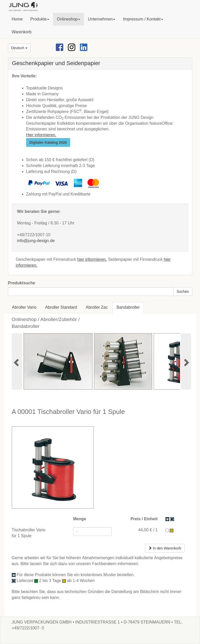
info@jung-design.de (36, 241)
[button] (40, 19)
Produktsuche (22, 283)
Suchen (183, 292)
